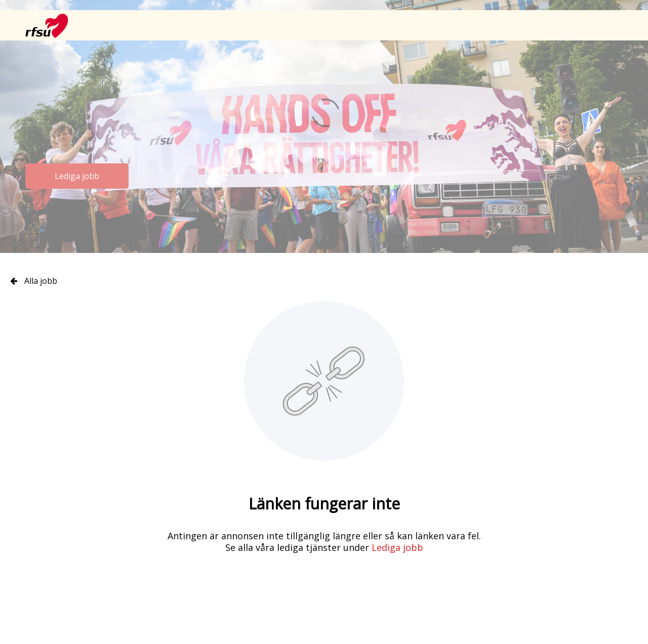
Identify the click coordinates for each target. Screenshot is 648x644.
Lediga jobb (77, 176)
